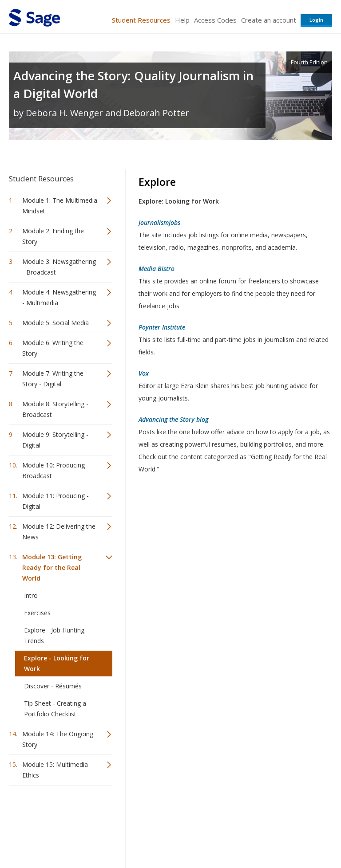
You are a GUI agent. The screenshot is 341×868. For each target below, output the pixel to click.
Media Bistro (157, 269)
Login (316, 20)
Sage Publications (59, 814)
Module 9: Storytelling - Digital (55, 440)
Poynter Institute (162, 327)
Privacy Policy (274, 835)
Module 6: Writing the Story (53, 348)
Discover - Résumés (53, 686)
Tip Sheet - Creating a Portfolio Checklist (55, 709)
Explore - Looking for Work (57, 663)
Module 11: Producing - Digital (56, 501)
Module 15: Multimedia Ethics (55, 770)
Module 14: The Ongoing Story (58, 739)
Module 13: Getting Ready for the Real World (52, 568)
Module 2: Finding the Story (53, 236)
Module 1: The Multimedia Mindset (60, 206)
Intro (31, 595)
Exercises (37, 613)
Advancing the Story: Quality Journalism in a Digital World (133, 84)
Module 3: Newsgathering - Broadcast (59, 267)
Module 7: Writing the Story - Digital (53, 379)
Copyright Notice (224, 835)
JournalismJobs (159, 222)
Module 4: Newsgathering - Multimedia (59, 297)
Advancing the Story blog (173, 419)
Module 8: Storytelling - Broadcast (55, 409)
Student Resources (141, 20)
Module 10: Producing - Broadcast (56, 470)
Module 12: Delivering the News (59, 532)
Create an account (269, 20)
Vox (144, 373)
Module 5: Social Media (56, 323)
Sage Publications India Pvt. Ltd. (138, 814)
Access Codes (215, 20)
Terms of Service (170, 835)
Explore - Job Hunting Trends (54, 635)
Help (182, 20)
